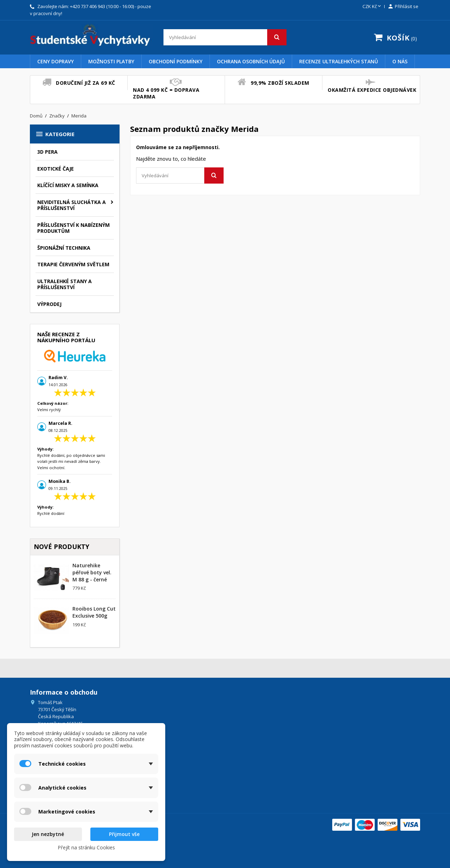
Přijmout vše (124, 834)
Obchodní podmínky (176, 61)
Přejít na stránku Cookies (86, 847)
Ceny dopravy (56, 61)
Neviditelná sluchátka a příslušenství (72, 205)
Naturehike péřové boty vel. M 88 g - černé (92, 572)
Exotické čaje (56, 169)
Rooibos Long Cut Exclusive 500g (94, 612)
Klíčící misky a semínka (68, 185)
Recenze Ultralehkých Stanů (339, 61)
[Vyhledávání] (225, 37)
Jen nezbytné (48, 834)
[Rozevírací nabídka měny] (372, 7)
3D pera (47, 152)
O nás (400, 61)
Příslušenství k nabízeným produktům (73, 228)
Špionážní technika (64, 248)
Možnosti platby (111, 61)
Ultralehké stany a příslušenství (65, 284)
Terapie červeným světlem (73, 264)
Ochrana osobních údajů (251, 61)
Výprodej (49, 304)
